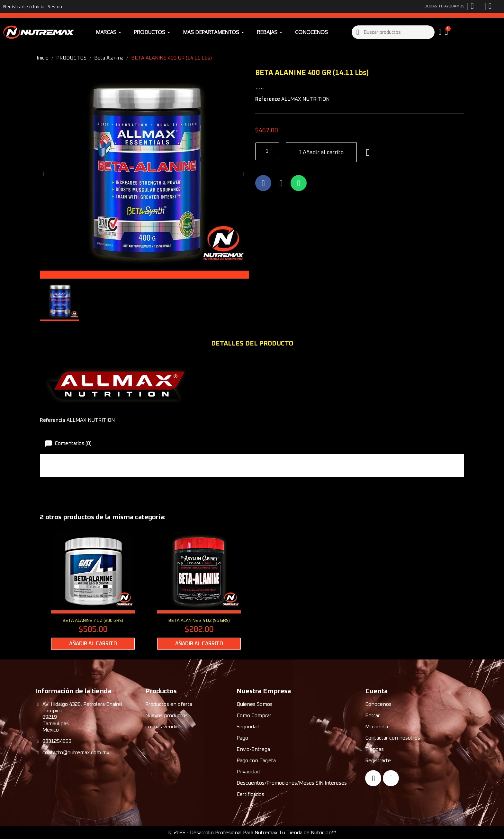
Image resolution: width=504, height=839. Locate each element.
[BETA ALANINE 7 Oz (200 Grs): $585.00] (93, 590)
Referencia (53, 420)
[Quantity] (267, 151)
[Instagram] (391, 778)
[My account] (440, 32)
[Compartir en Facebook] (263, 183)
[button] (447, 32)
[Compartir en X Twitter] (281, 183)
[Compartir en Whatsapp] (299, 183)
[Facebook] (373, 778)
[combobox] (393, 32)
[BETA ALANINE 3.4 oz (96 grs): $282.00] (199, 590)
